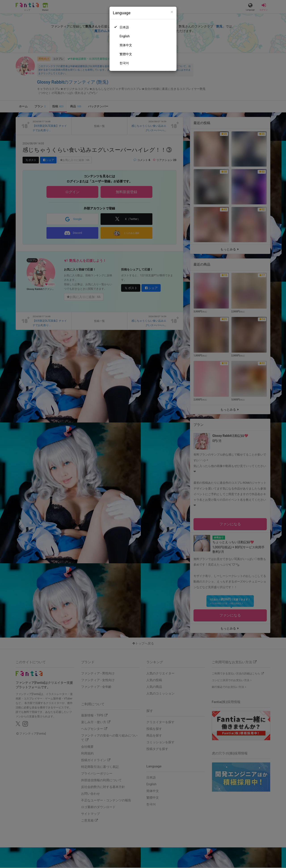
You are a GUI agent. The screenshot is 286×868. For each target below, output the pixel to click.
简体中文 (126, 45)
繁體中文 (126, 54)
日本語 (124, 27)
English (125, 36)
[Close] (172, 12)
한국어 (124, 63)
